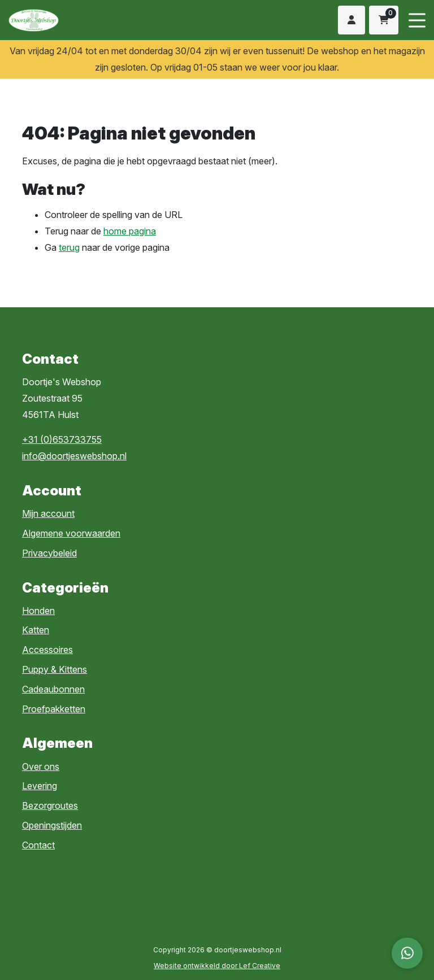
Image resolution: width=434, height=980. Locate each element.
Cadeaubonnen (53, 689)
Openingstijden (52, 825)
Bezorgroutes (50, 805)
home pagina (130, 231)
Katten (36, 630)
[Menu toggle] (417, 20)
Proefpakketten (54, 709)
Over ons (41, 766)
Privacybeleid (49, 553)
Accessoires (47, 650)
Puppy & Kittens (55, 669)
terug (69, 247)
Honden (38, 611)
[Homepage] (100, 19)
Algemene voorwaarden (71, 533)
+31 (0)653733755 (62, 439)
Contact (38, 845)
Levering (40, 786)
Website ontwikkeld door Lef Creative (217, 966)
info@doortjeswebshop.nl (74, 456)
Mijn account (48, 513)
